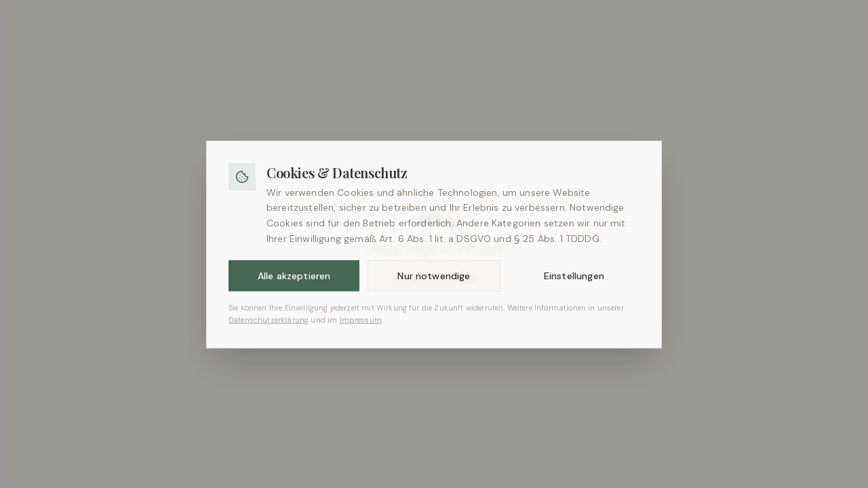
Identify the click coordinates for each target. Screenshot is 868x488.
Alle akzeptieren (294, 284)
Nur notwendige (434, 284)
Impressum (361, 327)
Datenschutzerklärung (269, 327)
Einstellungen (574, 284)
